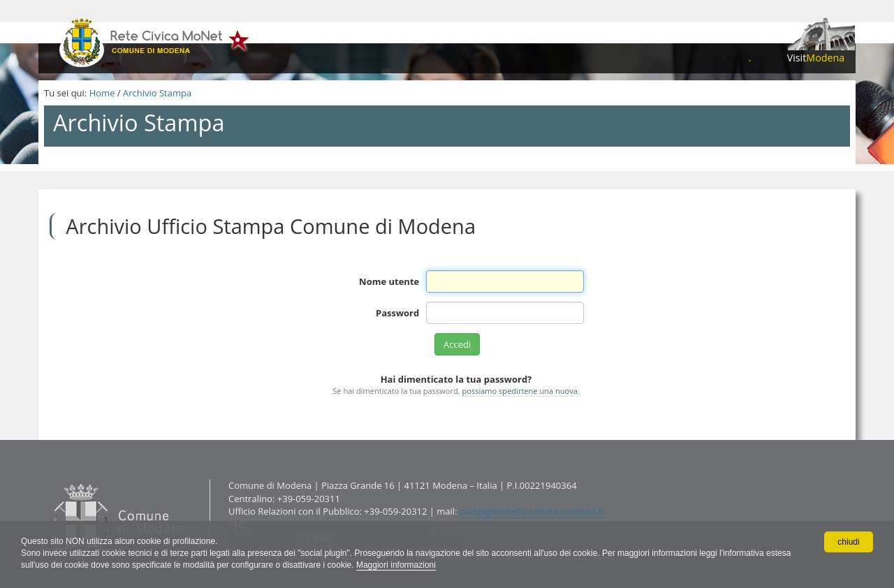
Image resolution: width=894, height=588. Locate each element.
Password (397, 313)
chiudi (848, 542)
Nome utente (389, 281)
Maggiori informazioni (396, 565)
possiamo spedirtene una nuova (520, 391)
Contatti (47, 479)
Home (102, 93)
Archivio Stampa (157, 93)
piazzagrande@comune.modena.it (532, 511)
